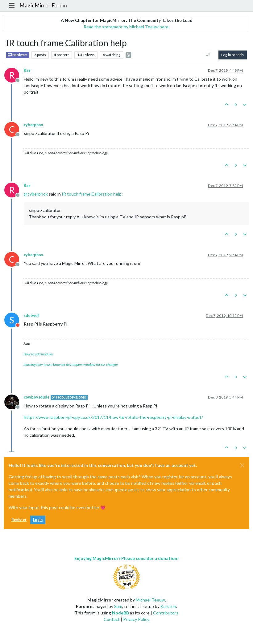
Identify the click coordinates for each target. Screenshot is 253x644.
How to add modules (39, 354)
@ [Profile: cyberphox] (36, 194)
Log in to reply (233, 55)
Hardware (18, 55)
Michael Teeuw (150, 600)
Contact (112, 619)
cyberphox (33, 125)
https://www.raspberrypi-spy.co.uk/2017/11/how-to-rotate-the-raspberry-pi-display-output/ (113, 417)
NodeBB (120, 613)
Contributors (166, 613)
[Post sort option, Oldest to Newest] (208, 55)
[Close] (242, 465)
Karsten (168, 606)
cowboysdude (37, 397)
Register (19, 520)
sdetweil (31, 316)
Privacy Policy (136, 619)
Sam (118, 606)
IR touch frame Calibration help (92, 194)
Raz (27, 70)
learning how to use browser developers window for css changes (71, 365)
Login (38, 520)
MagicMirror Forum (43, 5)
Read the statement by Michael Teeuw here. (126, 27)
